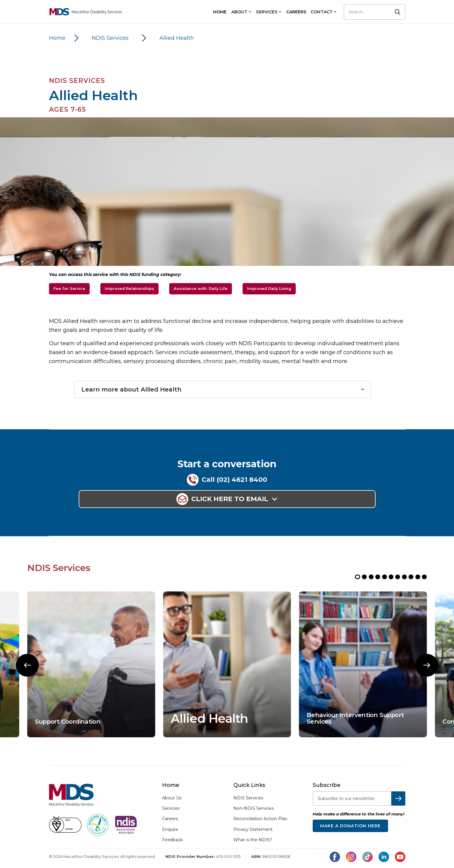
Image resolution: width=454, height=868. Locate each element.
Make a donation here (350, 826)
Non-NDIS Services (253, 808)
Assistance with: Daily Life (201, 289)
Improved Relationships (129, 289)
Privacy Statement (253, 829)
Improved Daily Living (269, 289)
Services (171, 808)
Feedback (172, 840)
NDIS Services (248, 798)
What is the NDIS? (253, 840)
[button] (241, 12)
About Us (172, 798)
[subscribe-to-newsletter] (352, 798)
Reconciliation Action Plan (260, 819)
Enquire (170, 830)
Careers (170, 819)
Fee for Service (69, 289)
